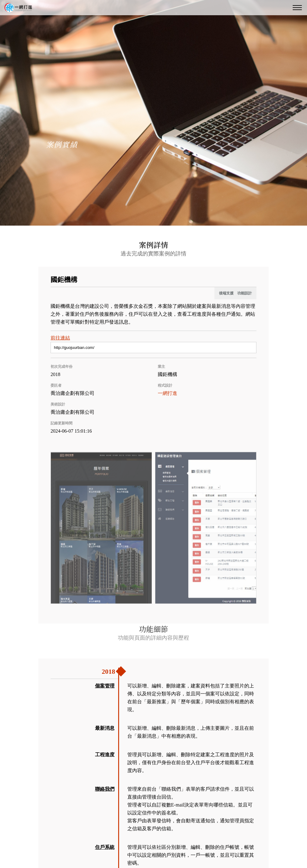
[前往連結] (153, 348)
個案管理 (105, 686)
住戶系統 (105, 847)
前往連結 (60, 338)
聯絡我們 (105, 789)
